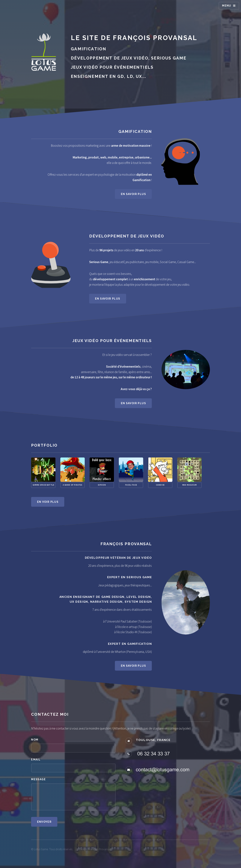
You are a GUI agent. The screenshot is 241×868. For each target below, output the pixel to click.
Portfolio (44, 445)
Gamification (135, 131)
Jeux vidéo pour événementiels (112, 341)
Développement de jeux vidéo (127, 236)
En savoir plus (133, 194)
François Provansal (155, 38)
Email (36, 759)
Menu (227, 6)
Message (38, 779)
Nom (35, 740)
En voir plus (48, 502)
